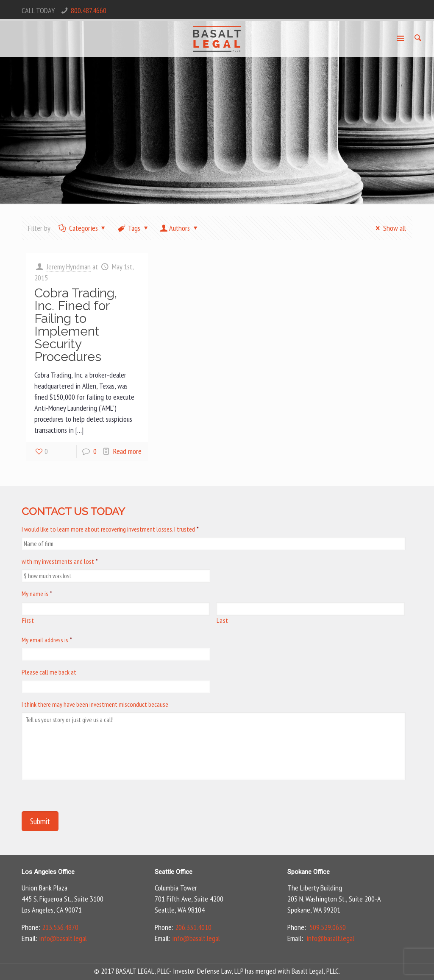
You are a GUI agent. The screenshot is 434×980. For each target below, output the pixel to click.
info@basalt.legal (63, 938)
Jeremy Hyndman (69, 267)
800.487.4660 (89, 10)
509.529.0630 (328, 927)
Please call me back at (49, 672)
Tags (134, 228)
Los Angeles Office (48, 872)
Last (223, 620)
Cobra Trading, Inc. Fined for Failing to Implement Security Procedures (76, 325)
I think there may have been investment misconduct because (95, 704)
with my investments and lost (60, 561)
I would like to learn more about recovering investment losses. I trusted (110, 529)
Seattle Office (174, 872)
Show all (389, 228)
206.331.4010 (193, 927)
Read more (127, 451)
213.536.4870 (60, 927)
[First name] (116, 609)
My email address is (47, 640)
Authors (179, 228)
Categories (82, 228)
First (28, 620)
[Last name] (310, 609)
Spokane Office (309, 872)
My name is (37, 594)
